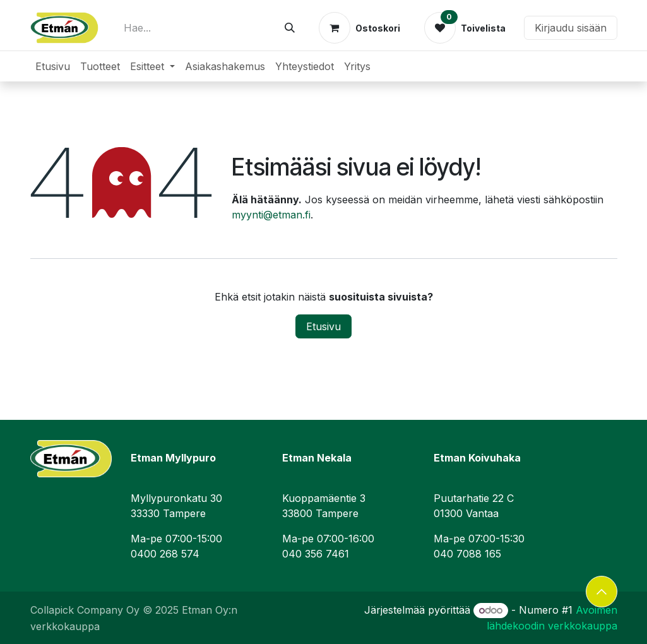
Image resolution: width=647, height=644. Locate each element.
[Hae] (290, 28)
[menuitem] (53, 66)
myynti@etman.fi (271, 215)
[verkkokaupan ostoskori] (359, 28)
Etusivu (323, 326)
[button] (602, 592)
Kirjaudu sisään (571, 28)
